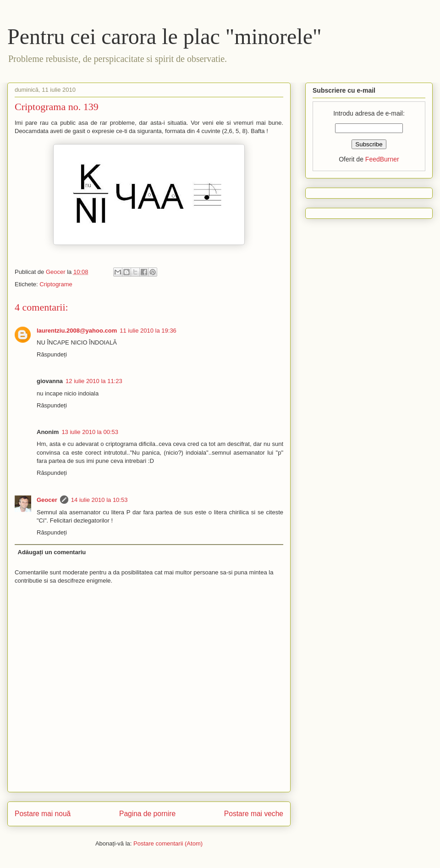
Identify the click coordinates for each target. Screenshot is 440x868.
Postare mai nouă (43, 814)
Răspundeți (52, 354)
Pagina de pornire (147, 814)
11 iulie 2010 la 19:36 (148, 331)
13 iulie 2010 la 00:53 (90, 432)
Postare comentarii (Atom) (168, 843)
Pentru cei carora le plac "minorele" (165, 36)
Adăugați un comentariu (52, 552)
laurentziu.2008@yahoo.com (77, 331)
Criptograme (56, 284)
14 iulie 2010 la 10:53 (99, 500)
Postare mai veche (254, 814)
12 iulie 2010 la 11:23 (94, 381)
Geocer (47, 500)
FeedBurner (382, 159)
